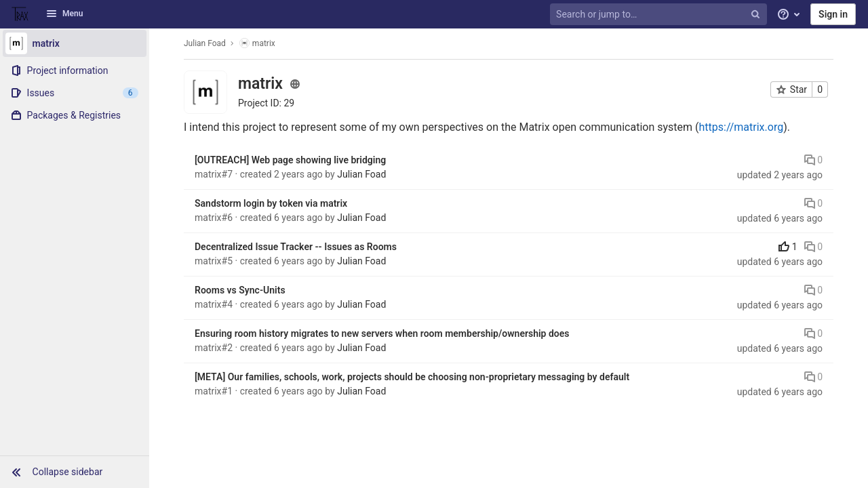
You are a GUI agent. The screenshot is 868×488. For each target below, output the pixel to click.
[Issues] (75, 93)
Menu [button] (64, 14)
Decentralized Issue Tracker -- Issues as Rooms (296, 247)
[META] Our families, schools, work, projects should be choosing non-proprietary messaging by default (412, 377)
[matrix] (75, 43)
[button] (75, 472)
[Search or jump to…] (660, 15)
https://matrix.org (741, 127)
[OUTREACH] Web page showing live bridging (290, 160)
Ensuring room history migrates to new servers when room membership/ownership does (382, 333)
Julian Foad (205, 43)
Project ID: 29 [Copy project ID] (266, 103)
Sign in (833, 14)
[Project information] (75, 70)
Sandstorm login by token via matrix (271, 203)
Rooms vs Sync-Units (240, 290)
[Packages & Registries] (75, 115)
